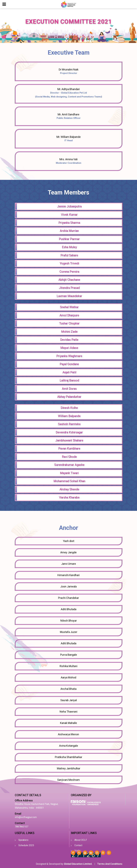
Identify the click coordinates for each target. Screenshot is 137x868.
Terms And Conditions (110, 864)
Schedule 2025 (26, 845)
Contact (78, 845)
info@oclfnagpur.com (26, 817)
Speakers (23, 840)
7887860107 (22, 827)
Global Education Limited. (78, 864)
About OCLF (81, 840)
